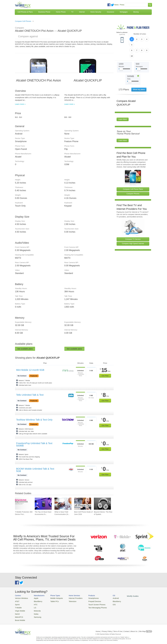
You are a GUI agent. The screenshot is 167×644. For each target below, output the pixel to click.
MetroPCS (19, 615)
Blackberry (110, 601)
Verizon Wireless (21, 598)
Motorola (35, 610)
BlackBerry (36, 601)
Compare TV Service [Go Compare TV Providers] (133, 226)
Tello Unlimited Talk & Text (30, 395)
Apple (34, 598)
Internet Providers (72, 598)
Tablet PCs (52, 601)
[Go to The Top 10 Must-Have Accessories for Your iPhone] (43, 504)
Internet (82, 12)
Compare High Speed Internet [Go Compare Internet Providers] (133, 230)
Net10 (17, 612)
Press (122, 5)
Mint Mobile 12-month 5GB (30, 370)
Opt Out (149, 629)
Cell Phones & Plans (25, 12)
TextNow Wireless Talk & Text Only (34, 420)
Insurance (110, 12)
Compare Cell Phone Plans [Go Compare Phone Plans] (133, 176)
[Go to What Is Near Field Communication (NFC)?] (63, 504)
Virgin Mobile (19, 610)
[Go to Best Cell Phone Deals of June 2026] (83, 504)
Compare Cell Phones (23, 21)
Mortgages (124, 12)
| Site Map (142, 629)
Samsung (36, 615)
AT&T (17, 601)
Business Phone (44, 12)
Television (69, 601)
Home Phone (61, 12)
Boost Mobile (19, 618)
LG (33, 607)
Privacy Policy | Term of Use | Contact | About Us (120, 629)
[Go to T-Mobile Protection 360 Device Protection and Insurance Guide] (24, 504)
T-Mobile (18, 607)
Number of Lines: (140, 34)
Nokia (34, 612)
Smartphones (88, 598)
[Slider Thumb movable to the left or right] (121, 56)
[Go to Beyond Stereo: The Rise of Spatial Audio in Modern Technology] (102, 504)
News (116, 5)
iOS (107, 604)
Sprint (17, 604)
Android (109, 598)
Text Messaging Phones (92, 607)
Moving (136, 12)
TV (72, 12)
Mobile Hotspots (54, 598)
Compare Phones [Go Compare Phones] (133, 180)
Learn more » (20, 104)
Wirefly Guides (125, 596)
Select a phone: (122, 33)
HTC (34, 604)
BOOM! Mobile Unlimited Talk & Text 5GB (35, 470)
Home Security (96, 12)
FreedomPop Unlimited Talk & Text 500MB (34, 444)
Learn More (123, 106)
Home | (98, 629)
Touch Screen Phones (91, 604)
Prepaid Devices (89, 601)
